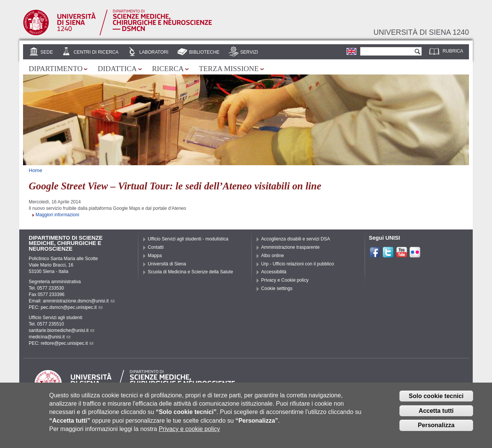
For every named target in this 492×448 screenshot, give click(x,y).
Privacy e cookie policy (189, 434)
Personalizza (436, 430)
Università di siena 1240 (421, 32)
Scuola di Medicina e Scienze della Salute (190, 272)
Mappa (155, 256)
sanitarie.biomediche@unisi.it (61, 330)
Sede (47, 52)
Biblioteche (204, 52)
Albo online (272, 256)
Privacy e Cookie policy (285, 280)
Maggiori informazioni (57, 215)
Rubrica (453, 51)
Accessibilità (274, 272)
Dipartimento (56, 69)
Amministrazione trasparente (290, 247)
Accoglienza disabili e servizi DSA (296, 239)
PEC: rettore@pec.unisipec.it (61, 343)
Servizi (249, 52)
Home (36, 170)
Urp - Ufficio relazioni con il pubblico (298, 264)
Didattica (117, 69)
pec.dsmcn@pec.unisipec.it (72, 307)
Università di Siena (167, 264)
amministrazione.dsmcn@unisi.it (78, 301)
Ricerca (168, 69)
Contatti (156, 247)
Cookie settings (277, 288)
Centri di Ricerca (96, 52)
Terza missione (229, 69)
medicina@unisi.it (50, 337)
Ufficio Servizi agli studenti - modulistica (188, 239)
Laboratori (154, 52)
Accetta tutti (436, 416)
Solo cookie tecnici (436, 401)
